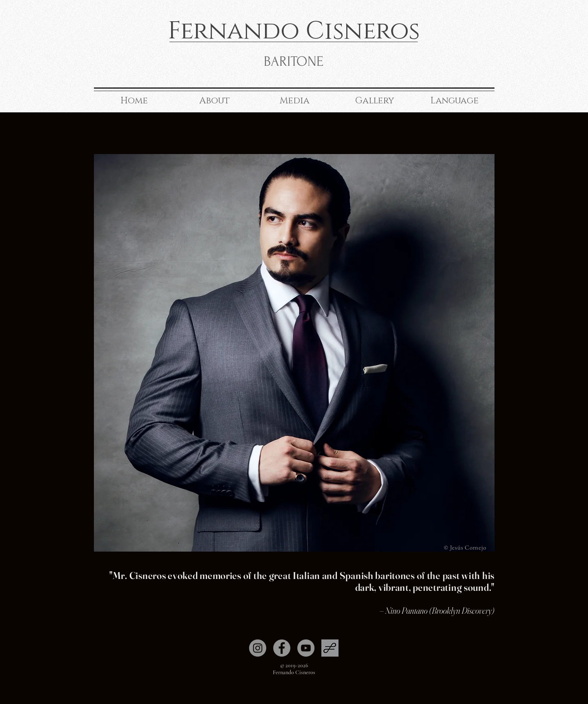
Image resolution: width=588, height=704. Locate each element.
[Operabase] (330, 648)
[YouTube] (306, 648)
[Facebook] (282, 648)
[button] (214, 101)
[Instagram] (258, 648)
